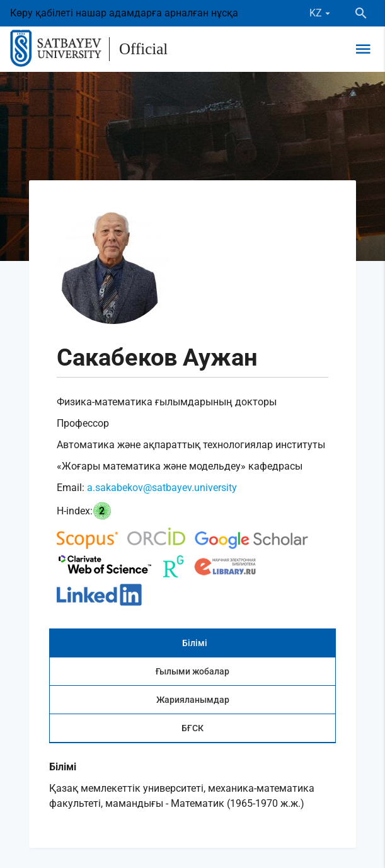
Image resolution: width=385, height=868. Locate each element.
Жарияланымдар (193, 700)
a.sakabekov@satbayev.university (162, 488)
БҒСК (192, 728)
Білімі (195, 643)
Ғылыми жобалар (192, 671)
